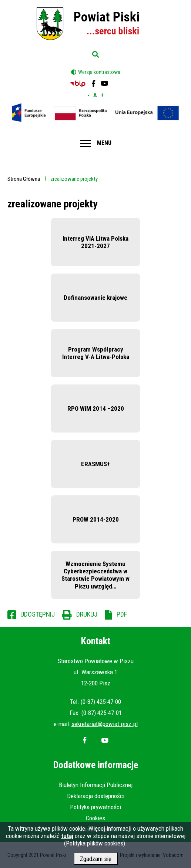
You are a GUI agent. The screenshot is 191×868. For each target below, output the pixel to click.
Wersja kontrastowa (99, 72)
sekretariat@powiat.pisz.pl (105, 724)
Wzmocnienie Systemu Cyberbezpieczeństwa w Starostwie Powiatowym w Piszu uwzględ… (95, 575)
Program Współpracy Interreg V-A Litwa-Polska (96, 353)
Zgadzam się (96, 861)
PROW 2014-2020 (96, 519)
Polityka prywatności (95, 807)
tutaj (67, 838)
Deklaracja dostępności (96, 796)
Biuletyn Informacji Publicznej (96, 785)
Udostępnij (38, 614)
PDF (122, 614)
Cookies (95, 818)
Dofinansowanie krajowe (95, 298)
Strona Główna (24, 179)
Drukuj (87, 614)
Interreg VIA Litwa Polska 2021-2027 (95, 242)
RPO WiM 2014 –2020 (96, 408)
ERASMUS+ (95, 464)
